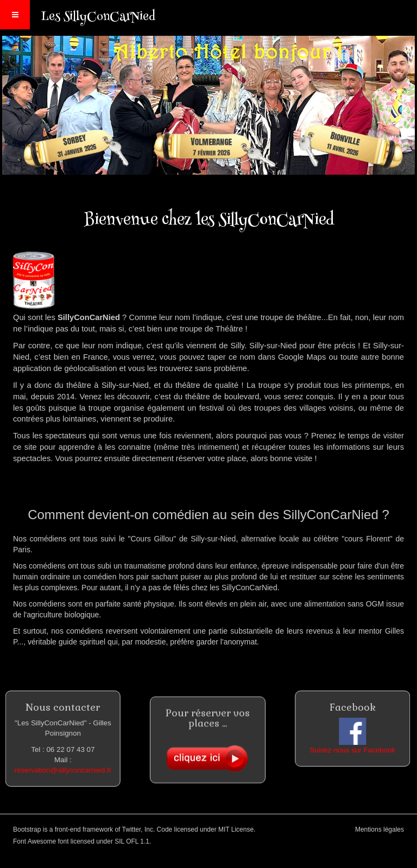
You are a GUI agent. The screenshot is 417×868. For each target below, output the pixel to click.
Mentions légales (380, 829)
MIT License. (237, 829)
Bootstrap (27, 829)
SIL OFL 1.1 (132, 841)
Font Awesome (34, 841)
